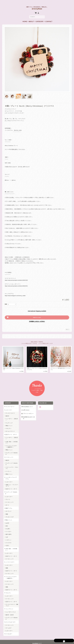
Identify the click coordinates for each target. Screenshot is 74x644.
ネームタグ (8, 621)
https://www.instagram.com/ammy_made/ (15, 292)
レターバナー (8, 407)
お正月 (7, 517)
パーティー (8, 465)
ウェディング (9, 420)
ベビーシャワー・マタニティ (12, 462)
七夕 (7, 531)
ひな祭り (8, 523)
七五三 (7, 540)
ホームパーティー (10, 428)
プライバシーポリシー (28, 410)
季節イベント (9, 422)
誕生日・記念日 (9, 609)
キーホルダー (8, 627)
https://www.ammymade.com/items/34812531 (16, 283)
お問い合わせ (26, 407)
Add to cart (37, 314)
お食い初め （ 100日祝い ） (11, 439)
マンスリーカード (10, 403)
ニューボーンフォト (11, 606)
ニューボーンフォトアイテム (11, 472)
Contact (49, 18)
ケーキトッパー (9, 453)
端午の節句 (8, 528)
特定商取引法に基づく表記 (29, 414)
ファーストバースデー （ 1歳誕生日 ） (11, 443)
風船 (7, 508)
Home (25, 18)
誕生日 (7, 413)
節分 (7, 520)
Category (40, 18)
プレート (8, 493)
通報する (68, 326)
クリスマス (8, 537)
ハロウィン (8, 534)
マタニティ (8, 425)
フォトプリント (9, 603)
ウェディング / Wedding (12, 449)
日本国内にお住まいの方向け (37, 318)
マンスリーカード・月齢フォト (12, 599)
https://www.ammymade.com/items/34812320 (16, 277)
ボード (7, 499)
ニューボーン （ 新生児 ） (11, 416)
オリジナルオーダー (10, 615)
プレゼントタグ (9, 511)
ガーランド (8, 505)
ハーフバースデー (10, 556)
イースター (8, 526)
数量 (6, 301)
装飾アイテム (8, 502)
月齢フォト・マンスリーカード (12, 479)
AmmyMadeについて (28, 403)
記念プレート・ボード (11, 431)
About (31, 18)
